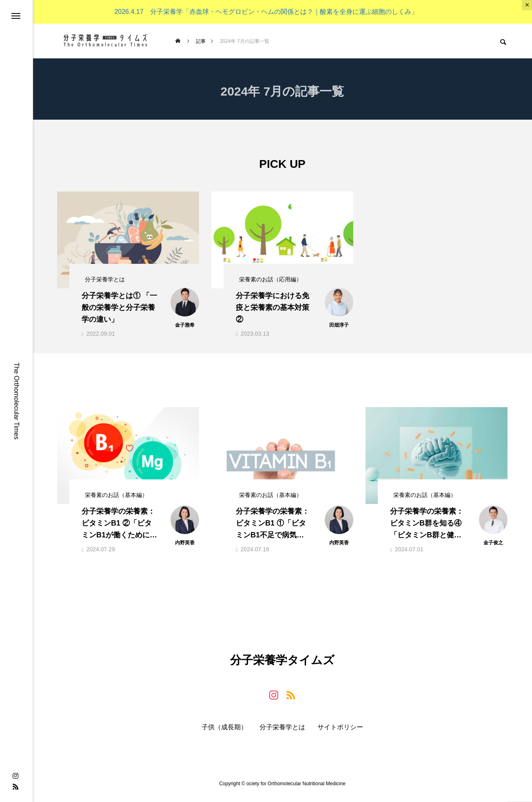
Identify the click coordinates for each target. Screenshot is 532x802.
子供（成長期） (224, 733)
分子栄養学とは (282, 733)
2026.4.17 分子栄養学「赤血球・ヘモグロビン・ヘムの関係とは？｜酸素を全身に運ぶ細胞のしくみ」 (266, 12)
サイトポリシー (340, 733)
